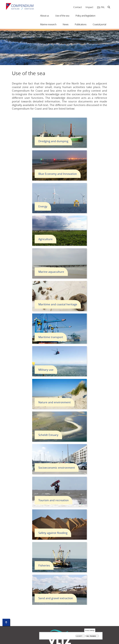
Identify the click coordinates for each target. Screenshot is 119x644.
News (66, 24)
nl (103, 7)
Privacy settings (90, 630)
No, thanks (91, 636)
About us (44, 16)
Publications (81, 24)
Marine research (48, 24)
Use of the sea (62, 16)
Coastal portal (99, 24)
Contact (78, 7)
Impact (89, 7)
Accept (79, 636)
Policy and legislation (85, 16)
